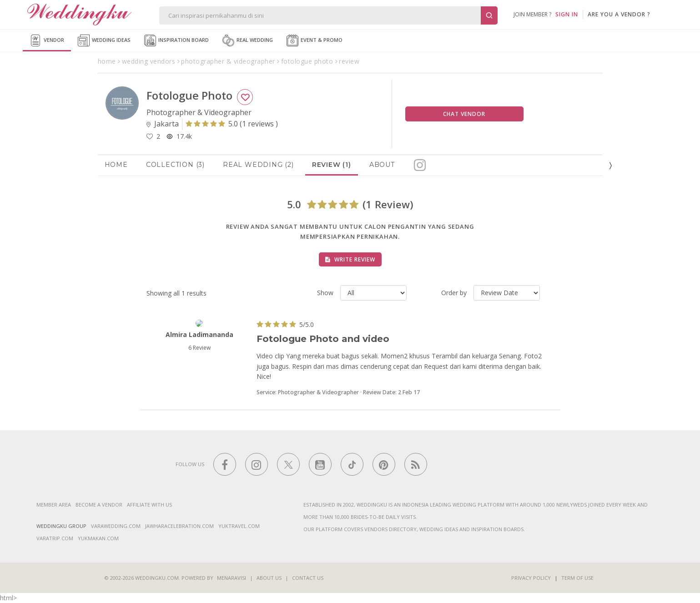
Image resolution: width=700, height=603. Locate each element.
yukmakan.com (98, 538)
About (382, 165)
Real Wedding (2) (258, 165)
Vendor (47, 40)
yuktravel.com (239, 526)
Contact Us (308, 578)
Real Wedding (248, 40)
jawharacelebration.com (179, 526)
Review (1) (332, 165)
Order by (454, 293)
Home (116, 165)
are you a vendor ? (619, 14)
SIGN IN (567, 14)
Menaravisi (232, 578)
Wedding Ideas (104, 40)
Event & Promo (315, 40)
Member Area (54, 505)
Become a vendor (99, 505)
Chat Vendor (464, 114)
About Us (269, 578)
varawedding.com (116, 526)
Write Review (350, 259)
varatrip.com (55, 538)
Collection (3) (175, 165)
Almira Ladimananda (199, 334)
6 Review (199, 348)
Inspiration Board (176, 40)
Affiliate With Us (149, 505)
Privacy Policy (531, 578)
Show (325, 293)
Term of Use (577, 578)
